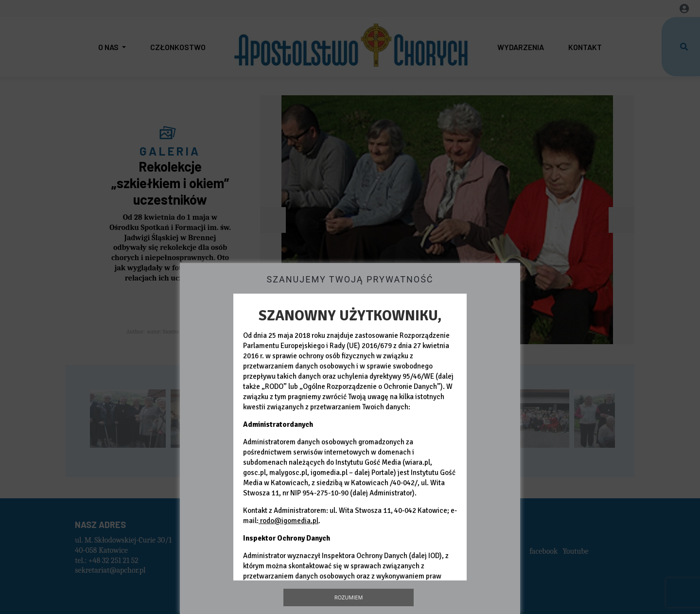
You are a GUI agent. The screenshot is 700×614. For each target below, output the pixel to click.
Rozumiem (349, 597)
